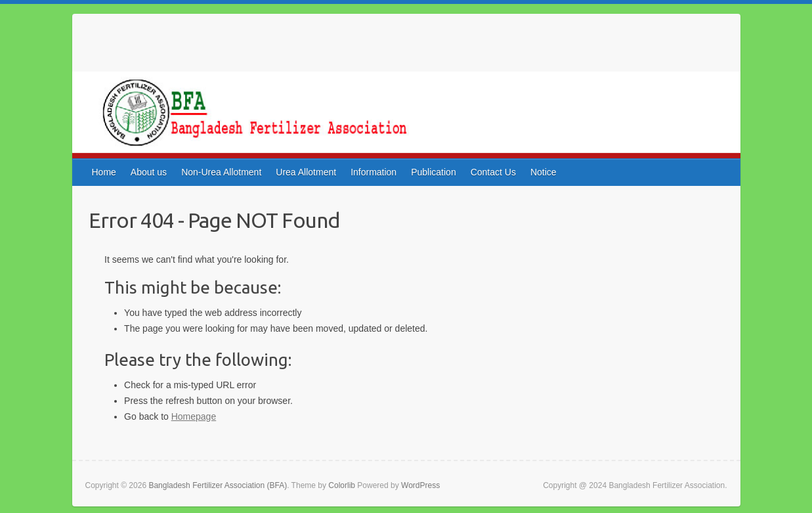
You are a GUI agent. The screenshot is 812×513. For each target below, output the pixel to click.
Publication (434, 172)
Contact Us (493, 172)
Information (374, 172)
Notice (544, 172)
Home (104, 172)
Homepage (194, 416)
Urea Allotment (306, 172)
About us (149, 172)
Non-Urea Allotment (221, 172)
